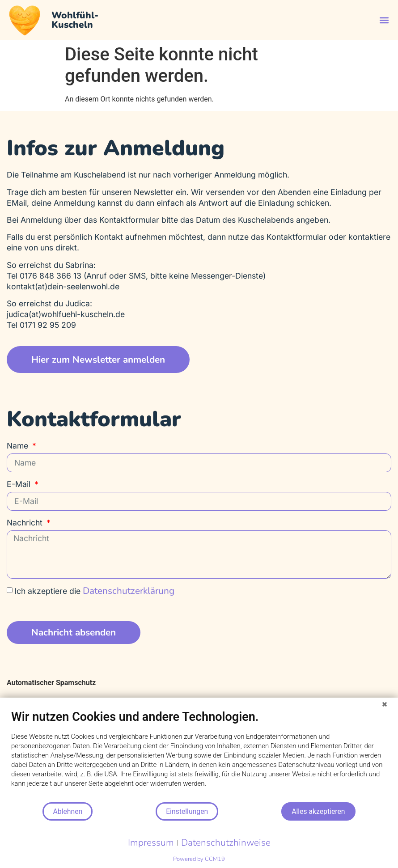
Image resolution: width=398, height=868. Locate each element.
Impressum (151, 843)
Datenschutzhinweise (226, 843)
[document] (199, 756)
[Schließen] (385, 704)
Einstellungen (187, 811)
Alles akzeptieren (318, 811)
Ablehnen (68, 811)
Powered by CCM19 (199, 859)
